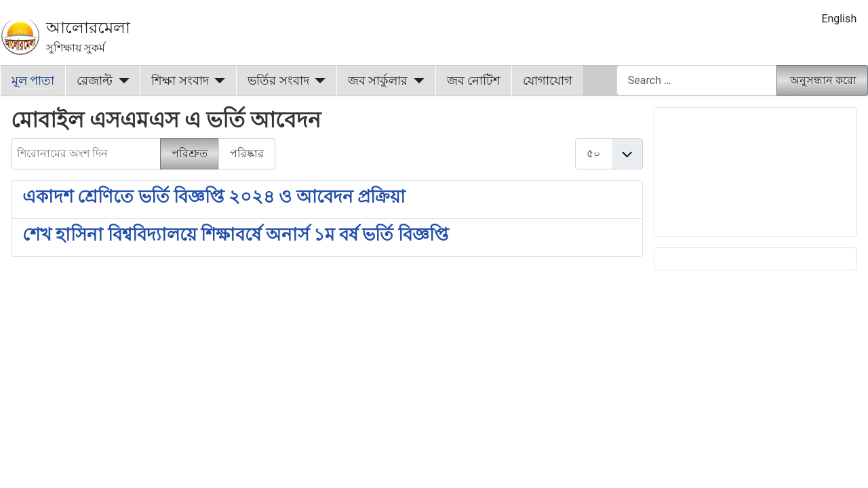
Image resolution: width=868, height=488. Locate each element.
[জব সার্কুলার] (416, 81)
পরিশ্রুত (190, 154)
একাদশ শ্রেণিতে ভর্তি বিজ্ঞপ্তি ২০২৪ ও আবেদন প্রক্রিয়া (214, 197)
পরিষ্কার (247, 154)
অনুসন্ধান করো (823, 80)
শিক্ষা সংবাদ (180, 81)
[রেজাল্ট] (121, 81)
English (839, 19)
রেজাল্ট (95, 81)
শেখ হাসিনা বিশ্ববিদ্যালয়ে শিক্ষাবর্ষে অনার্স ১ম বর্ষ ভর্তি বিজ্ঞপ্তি (235, 235)
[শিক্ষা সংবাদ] (217, 81)
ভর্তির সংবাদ (278, 81)
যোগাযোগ (548, 81)
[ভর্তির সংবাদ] (318, 81)
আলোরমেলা (88, 28)
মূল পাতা (33, 81)
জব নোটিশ (474, 81)
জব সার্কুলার (378, 81)
